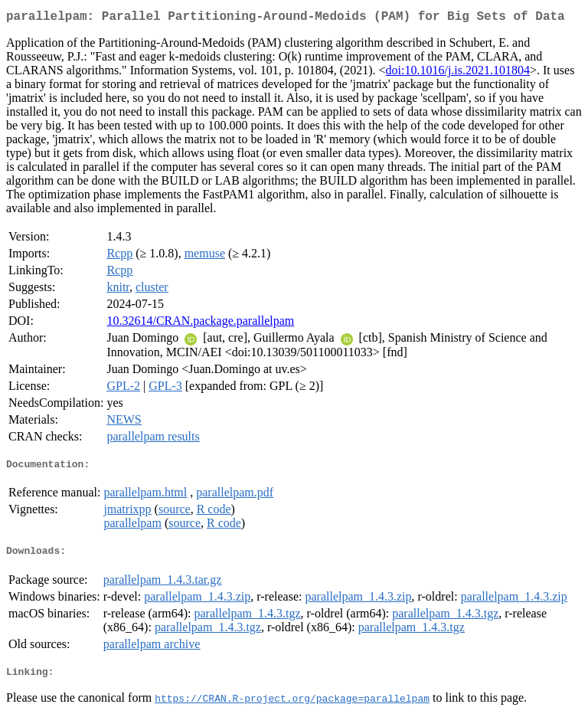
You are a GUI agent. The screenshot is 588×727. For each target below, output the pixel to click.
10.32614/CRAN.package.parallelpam (200, 324)
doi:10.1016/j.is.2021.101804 (458, 73)
